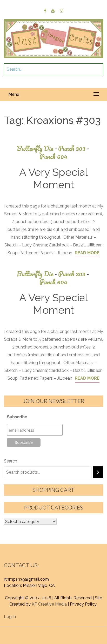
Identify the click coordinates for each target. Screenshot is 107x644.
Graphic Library (67, 636)
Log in (10, 617)
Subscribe (17, 417)
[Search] (98, 472)
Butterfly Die (37, 148)
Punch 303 (74, 148)
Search (11, 461)
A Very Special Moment (53, 178)
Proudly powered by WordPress (44, 629)
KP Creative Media (49, 604)
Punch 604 (53, 156)
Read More (87, 253)
